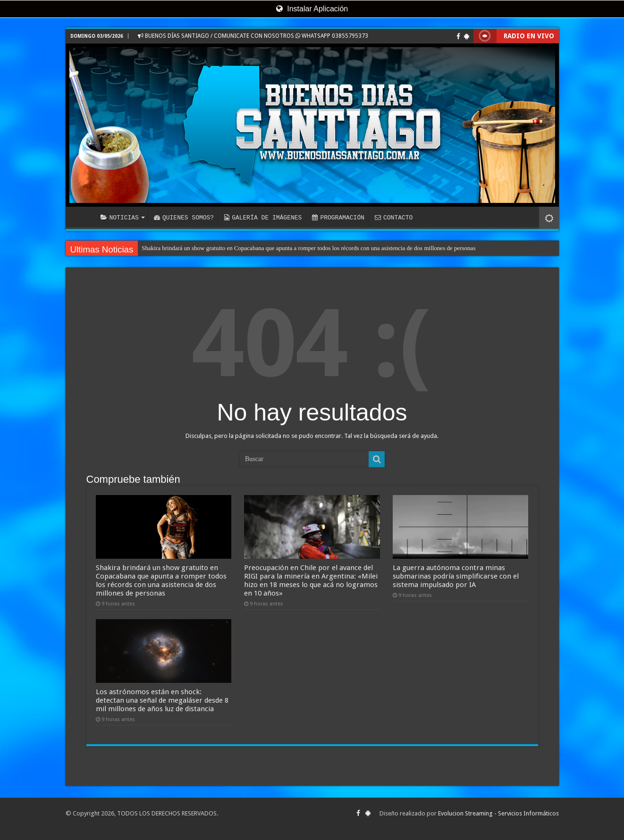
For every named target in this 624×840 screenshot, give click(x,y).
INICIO (83, 217)
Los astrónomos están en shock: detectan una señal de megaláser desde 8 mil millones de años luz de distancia (162, 700)
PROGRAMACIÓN (338, 218)
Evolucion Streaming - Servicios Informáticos (498, 813)
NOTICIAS (120, 218)
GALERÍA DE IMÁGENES (263, 218)
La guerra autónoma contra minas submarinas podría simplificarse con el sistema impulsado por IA (456, 576)
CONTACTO (394, 218)
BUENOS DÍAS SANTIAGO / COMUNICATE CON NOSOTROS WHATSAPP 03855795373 (253, 36)
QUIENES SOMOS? (184, 218)
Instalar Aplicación (312, 9)
